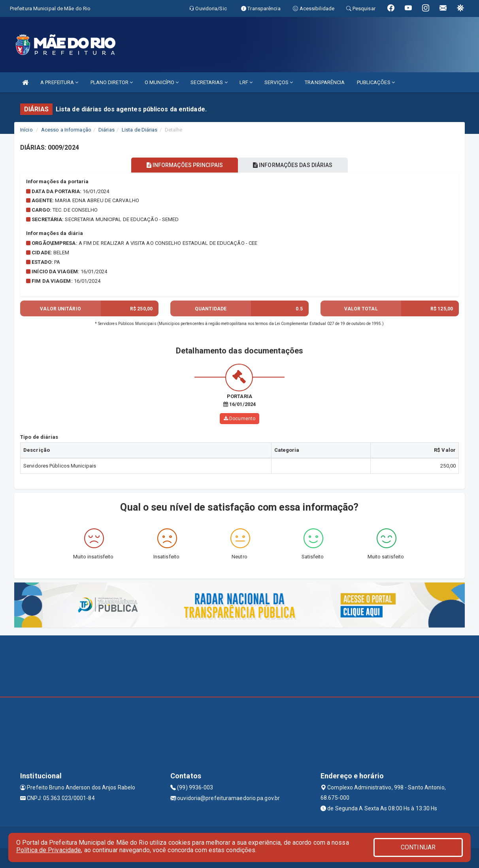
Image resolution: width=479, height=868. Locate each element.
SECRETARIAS (209, 82)
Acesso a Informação (66, 130)
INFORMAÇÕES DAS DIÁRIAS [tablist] (294, 165)
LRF (246, 82)
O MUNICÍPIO (162, 82)
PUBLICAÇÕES (376, 82)
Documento (239, 419)
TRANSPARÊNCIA (325, 82)
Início (26, 130)
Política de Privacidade (49, 850)
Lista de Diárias (140, 130)
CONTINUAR (418, 847)
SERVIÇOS (279, 82)
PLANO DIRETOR (112, 82)
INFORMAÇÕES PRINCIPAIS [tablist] (183, 165)
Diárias (107, 130)
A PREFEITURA (59, 82)
